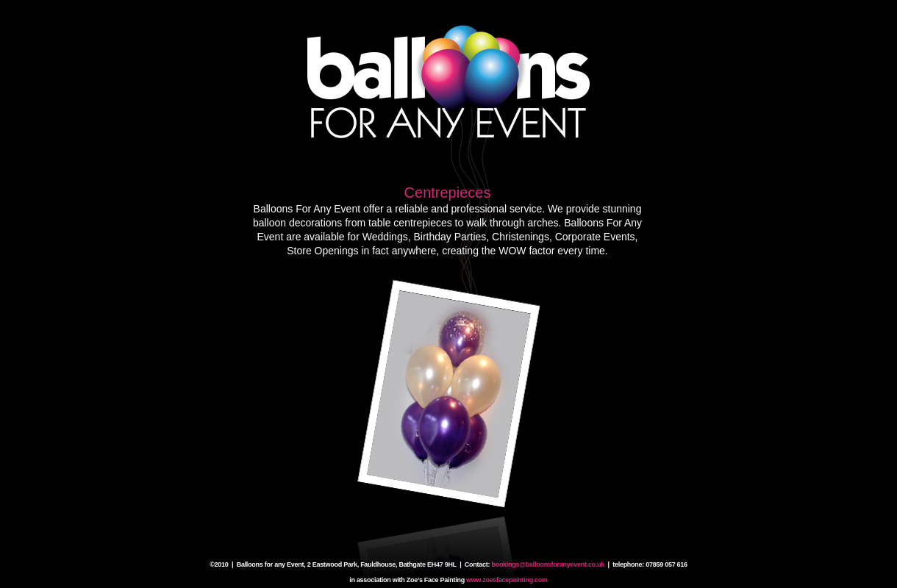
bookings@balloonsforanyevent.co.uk (548, 564)
